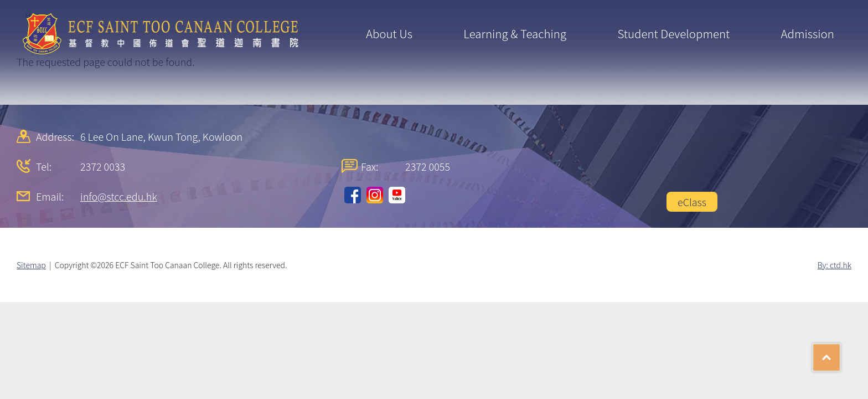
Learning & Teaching (515, 33)
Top (840, 354)
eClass (692, 202)
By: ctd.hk (835, 265)
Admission (808, 33)
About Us (389, 33)
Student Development (673, 33)
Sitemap (31, 265)
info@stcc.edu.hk (119, 196)
